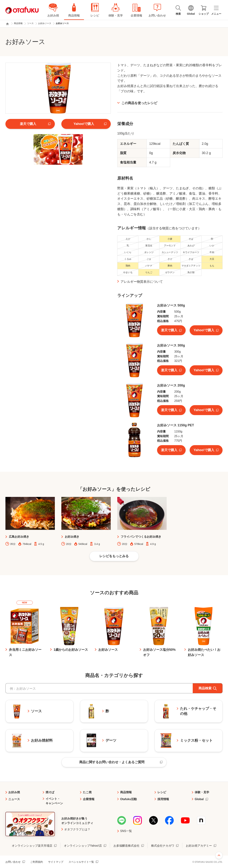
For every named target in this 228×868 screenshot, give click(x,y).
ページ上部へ (219, 855)
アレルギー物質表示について (142, 282)
